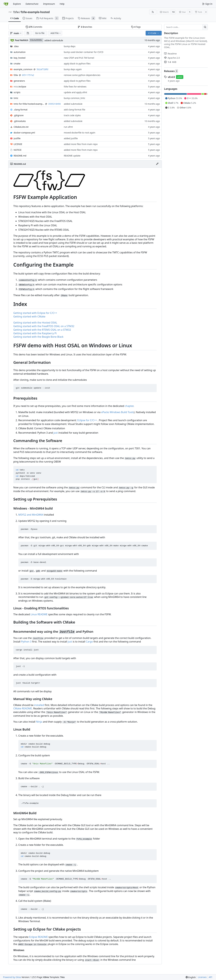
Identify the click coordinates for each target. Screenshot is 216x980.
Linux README (39, 614)
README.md (20, 156)
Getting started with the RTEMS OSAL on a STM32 (42, 330)
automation (20, 52)
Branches (85, 27)
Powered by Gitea (12, 977)
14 (173, 12)
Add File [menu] (56, 33)
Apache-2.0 (172, 58)
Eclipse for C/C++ (87, 420)
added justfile (71, 138)
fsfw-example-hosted (35, 12)
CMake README (23, 708)
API (210, 977)
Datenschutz (32, 4)
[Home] (6, 4)
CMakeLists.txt (21, 127)
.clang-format (21, 110)
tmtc (16, 98)
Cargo (89, 642)
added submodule (54, 40)
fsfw (16, 12)
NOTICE (18, 150)
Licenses (202, 977)
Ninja (39, 722)
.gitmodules (20, 121)
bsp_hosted (20, 58)
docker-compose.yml (24, 133)
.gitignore (19, 115)
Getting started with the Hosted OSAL (35, 323)
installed (39, 705)
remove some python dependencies (82, 75)
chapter (129, 406)
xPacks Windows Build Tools (117, 412)
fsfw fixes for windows (75, 87)
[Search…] (205, 27)
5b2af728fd (42, 69)
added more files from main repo (81, 144)
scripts (17, 92)
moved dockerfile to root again (80, 133)
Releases (169, 71)
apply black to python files (77, 64)
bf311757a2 (28, 75)
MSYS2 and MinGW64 (31, 515)
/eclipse (20, 87)
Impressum (49, 4)
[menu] (191, 977)
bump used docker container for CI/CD (84, 52)
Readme (170, 54)
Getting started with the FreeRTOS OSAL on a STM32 (44, 326)
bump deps (70, 46)
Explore (17, 4)
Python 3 (26, 642)
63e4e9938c (36, 40)
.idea (16, 46)
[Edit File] (157, 164)
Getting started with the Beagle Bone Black (38, 337)
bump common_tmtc (75, 98)
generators (19, 81)
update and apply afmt (75, 92)
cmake (17, 64)
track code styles (72, 115)
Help (62, 4)
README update (72, 156)
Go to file (40, 33)
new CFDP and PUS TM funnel (79, 58)
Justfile (17, 138)
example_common (23, 69)
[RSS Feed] (153, 12)
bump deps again (73, 69)
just (56, 433)
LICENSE (18, 144)
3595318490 (55, 104)
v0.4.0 (171, 77)
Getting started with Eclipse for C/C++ (35, 313)
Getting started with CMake (29, 317)
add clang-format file (75, 110)
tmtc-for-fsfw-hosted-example (29, 104)
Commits (34, 27)
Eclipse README (38, 937)
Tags (136, 27)
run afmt (68, 127)
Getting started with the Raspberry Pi (35, 333)
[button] (28, 33)
